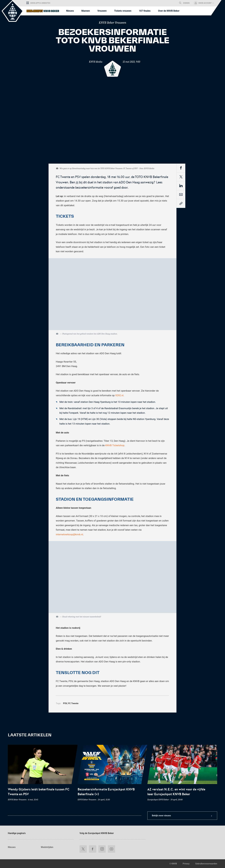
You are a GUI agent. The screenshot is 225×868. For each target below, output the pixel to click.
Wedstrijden (47, 847)
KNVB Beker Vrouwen (112, 23)
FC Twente (73, 703)
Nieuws (12, 847)
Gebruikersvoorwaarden (206, 864)
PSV (65, 703)
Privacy (186, 864)
